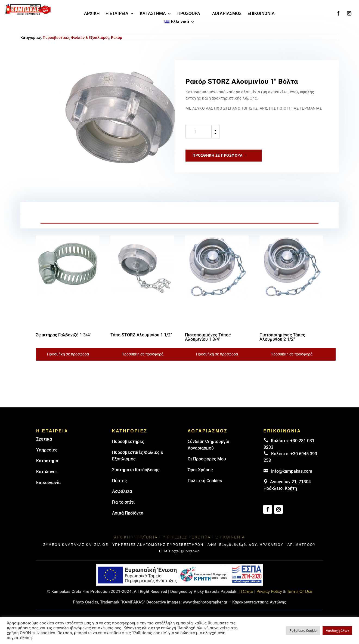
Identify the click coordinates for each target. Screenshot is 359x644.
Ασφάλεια (122, 491)
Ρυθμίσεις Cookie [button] (303, 631)
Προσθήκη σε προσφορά (217, 155)
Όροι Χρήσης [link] (200, 470)
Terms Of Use (300, 592)
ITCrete (246, 592)
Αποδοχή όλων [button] (337, 631)
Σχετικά (44, 439)
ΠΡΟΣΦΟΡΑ (189, 14)
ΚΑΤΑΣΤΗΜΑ (153, 14)
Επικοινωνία (48, 483)
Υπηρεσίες (47, 450)
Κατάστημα (47, 461)
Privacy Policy (269, 592)
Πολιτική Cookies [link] (205, 481)
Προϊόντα (146, 537)
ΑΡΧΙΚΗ (92, 14)
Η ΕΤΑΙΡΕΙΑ (117, 14)
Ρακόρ (117, 38)
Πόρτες (119, 481)
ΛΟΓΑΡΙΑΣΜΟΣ (227, 14)
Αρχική (122, 537)
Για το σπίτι (123, 502)
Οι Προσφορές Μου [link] (207, 459)
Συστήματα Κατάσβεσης (136, 470)
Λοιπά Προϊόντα (128, 513)
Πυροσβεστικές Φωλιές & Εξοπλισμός (76, 38)
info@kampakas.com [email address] (292, 471)
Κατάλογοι (47, 472)
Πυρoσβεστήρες (128, 442)
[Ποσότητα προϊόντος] (198, 132)
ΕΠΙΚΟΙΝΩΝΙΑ (261, 14)
